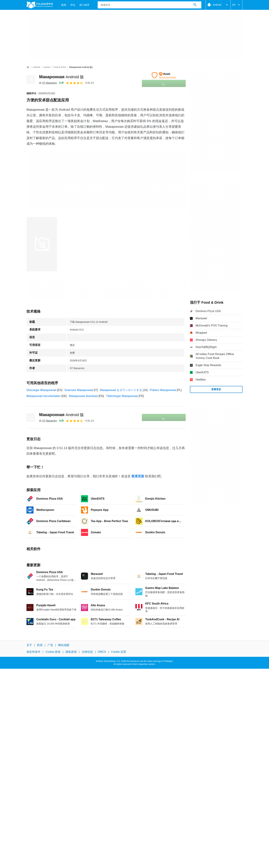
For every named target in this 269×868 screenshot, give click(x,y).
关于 (29, 645)
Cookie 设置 (119, 652)
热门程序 (84, 5)
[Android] (36, 67)
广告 (50, 645)
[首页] (28, 67)
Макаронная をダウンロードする (121, 390)
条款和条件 (33, 652)
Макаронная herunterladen (44, 396)
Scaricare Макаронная (79, 390)
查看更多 (216, 389)
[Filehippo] (40, 5)
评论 (73, 5)
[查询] (149, 5)
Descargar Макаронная (41, 390)
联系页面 (138, 476)
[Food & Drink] (60, 67)
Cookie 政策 (53, 652)
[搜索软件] (195, 5)
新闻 (64, 5)
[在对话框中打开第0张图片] (42, 244)
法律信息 (87, 652)
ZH (236, 5)
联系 (40, 645)
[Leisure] (47, 67)
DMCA (102, 652)
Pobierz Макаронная (163, 390)
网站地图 (64, 645)
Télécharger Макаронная (122, 396)
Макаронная (61, 77)
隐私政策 (71, 652)
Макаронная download (83, 396)
